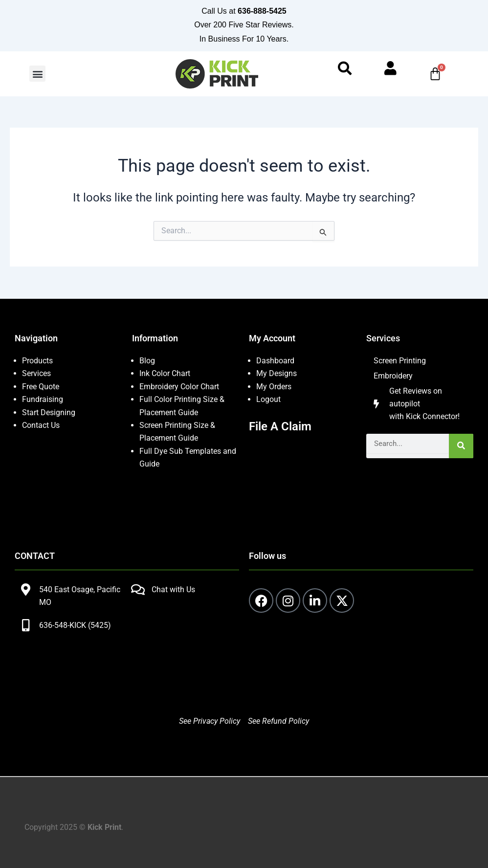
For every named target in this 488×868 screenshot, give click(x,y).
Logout (268, 399)
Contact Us (41, 425)
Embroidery (393, 376)
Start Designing (49, 412)
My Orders (274, 387)
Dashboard (275, 361)
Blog (147, 361)
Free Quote (41, 387)
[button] (37, 75)
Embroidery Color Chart (180, 387)
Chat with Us (173, 590)
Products (37, 361)
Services (36, 374)
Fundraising (43, 399)
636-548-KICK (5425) (75, 625)
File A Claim (280, 426)
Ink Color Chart (165, 374)
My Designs (277, 374)
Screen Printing (400, 361)
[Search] (461, 447)
